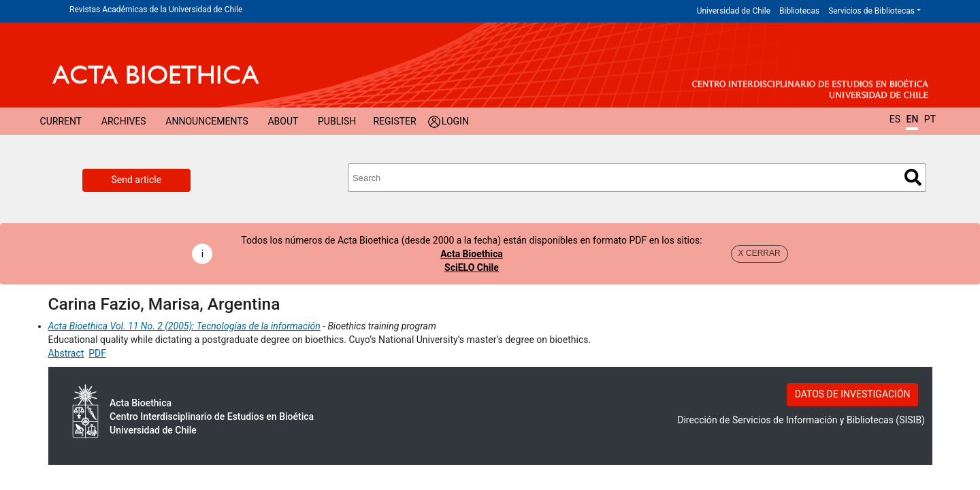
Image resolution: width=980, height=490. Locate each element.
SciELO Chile (472, 267)
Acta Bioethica (472, 254)
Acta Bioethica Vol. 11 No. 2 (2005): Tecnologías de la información (184, 326)
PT (930, 119)
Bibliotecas (799, 11)
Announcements (207, 121)
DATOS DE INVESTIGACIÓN (853, 394)
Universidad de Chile (734, 11)
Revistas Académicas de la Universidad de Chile (156, 10)
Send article (137, 180)
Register (394, 121)
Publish (337, 121)
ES (895, 119)
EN (912, 119)
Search (913, 177)
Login (455, 121)
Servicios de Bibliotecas (871, 11)
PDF (97, 353)
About (283, 121)
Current (61, 121)
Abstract (66, 353)
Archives (124, 121)
